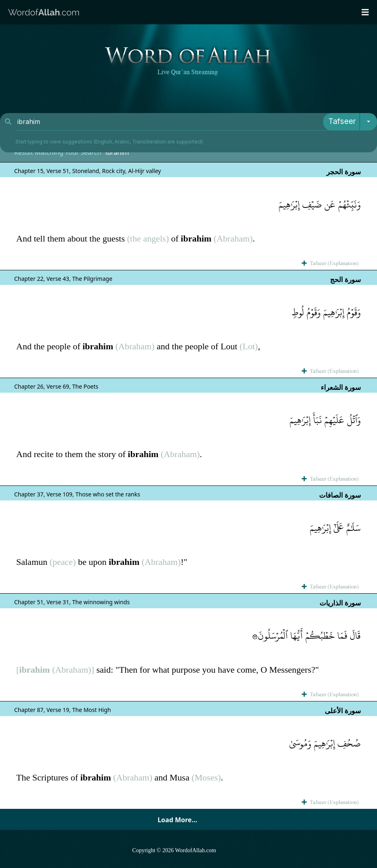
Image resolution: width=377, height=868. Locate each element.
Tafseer (342, 121)
